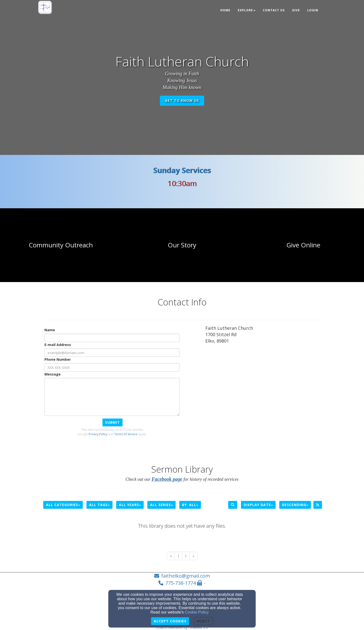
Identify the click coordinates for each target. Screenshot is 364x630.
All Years (130, 505)
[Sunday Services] (182, 172)
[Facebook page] (167, 479)
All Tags (99, 505)
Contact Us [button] (274, 10)
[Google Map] (264, 384)
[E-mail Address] (112, 353)
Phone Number (58, 359)
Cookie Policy (197, 612)
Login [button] (313, 10)
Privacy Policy (98, 434)
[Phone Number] (112, 367)
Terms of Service (126, 434)
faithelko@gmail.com (186, 576)
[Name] (112, 338)
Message (53, 374)
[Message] (112, 397)
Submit (112, 422)
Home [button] (225, 10)
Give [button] (296, 10)
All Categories (63, 505)
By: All (190, 505)
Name (50, 330)
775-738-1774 (181, 583)
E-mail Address (58, 345)
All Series (161, 505)
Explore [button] (247, 10)
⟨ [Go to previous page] (178, 556)
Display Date (258, 505)
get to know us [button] (182, 100)
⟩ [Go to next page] (186, 556)
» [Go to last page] (193, 556)
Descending (295, 505)
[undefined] (61, 245)
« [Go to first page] (171, 556)
